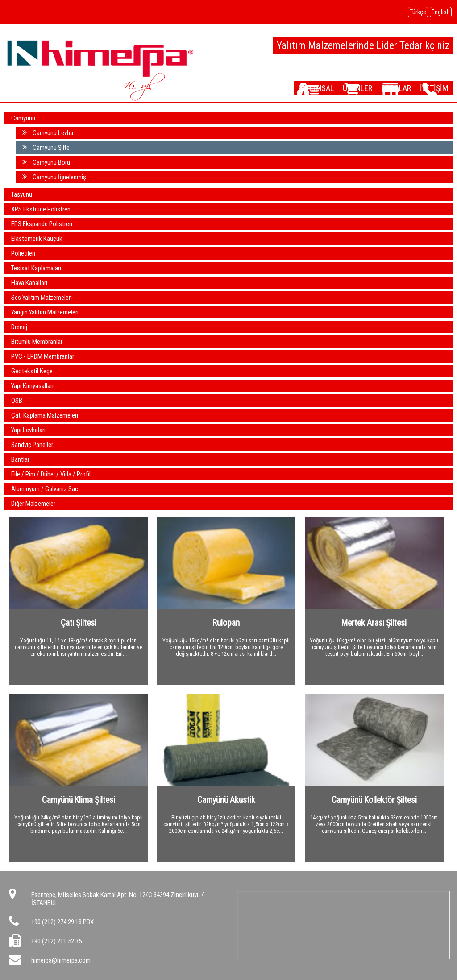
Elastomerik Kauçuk (37, 239)
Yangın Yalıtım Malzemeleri (45, 312)
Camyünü (23, 118)
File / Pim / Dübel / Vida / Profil (51, 474)
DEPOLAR (398, 88)
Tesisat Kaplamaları (36, 268)
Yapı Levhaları (28, 430)
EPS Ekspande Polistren (42, 224)
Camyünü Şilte (46, 147)
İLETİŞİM (435, 88)
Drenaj (19, 327)
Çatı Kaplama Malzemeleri (45, 415)
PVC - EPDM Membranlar (43, 356)
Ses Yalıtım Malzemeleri (42, 298)
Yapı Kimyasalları (32, 386)
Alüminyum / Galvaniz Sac (45, 489)
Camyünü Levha (48, 132)
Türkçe (418, 12)
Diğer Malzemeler (33, 504)
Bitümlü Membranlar (37, 342)
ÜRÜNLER (360, 88)
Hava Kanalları (29, 283)
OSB (17, 401)
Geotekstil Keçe (32, 371)
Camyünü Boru (46, 162)
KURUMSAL (320, 88)
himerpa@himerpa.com (61, 960)
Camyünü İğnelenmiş (54, 177)
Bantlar (20, 459)
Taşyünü (22, 194)
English (441, 12)
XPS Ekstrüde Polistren (41, 209)
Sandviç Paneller (32, 445)
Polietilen (23, 253)
